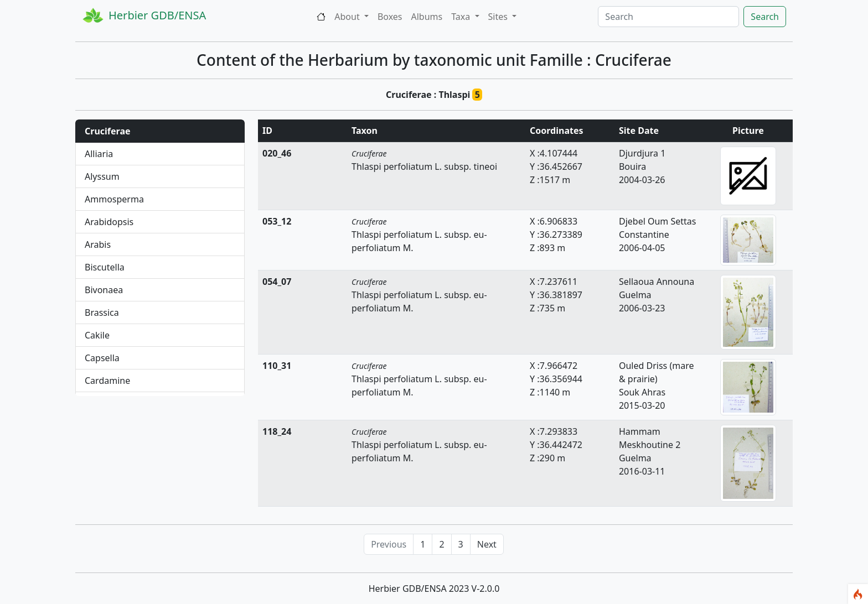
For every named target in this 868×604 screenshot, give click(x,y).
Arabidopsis (109, 222)
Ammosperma (114, 199)
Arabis (98, 244)
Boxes (390, 17)
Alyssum (102, 176)
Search (765, 17)
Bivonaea (104, 290)
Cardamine (107, 381)
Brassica (102, 313)
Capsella (102, 358)
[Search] (668, 17)
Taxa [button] (462, 17)
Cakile (97, 335)
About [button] (348, 17)
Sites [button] (499, 17)
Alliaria (99, 154)
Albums (427, 17)
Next (487, 544)
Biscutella (105, 267)
